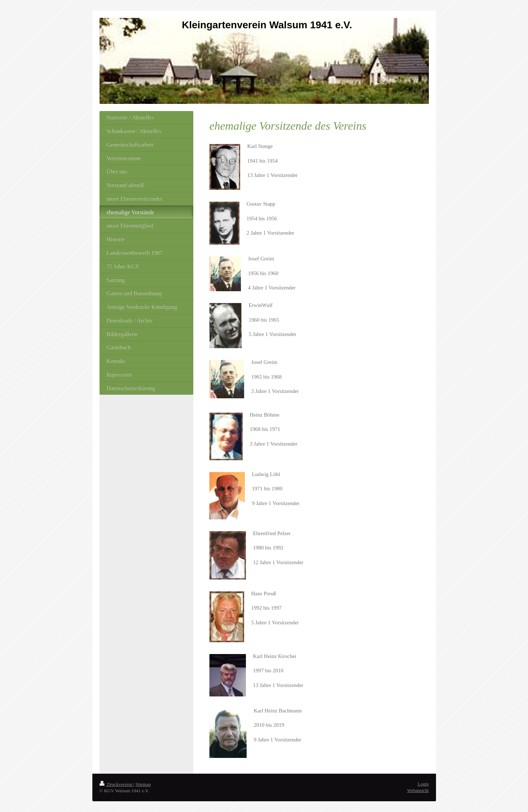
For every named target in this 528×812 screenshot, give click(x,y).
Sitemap (143, 784)
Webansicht (418, 790)
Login (423, 784)
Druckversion (117, 784)
